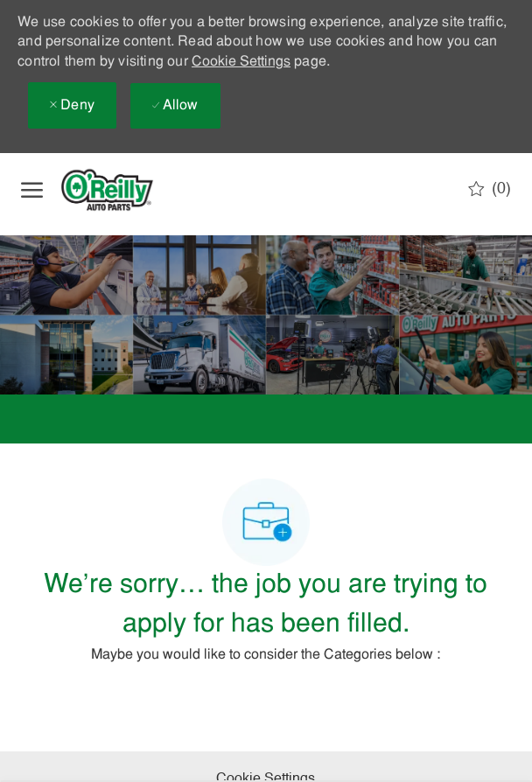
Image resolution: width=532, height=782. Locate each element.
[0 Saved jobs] (490, 189)
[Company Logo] (122, 190)
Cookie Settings (241, 62)
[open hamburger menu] (32, 190)
